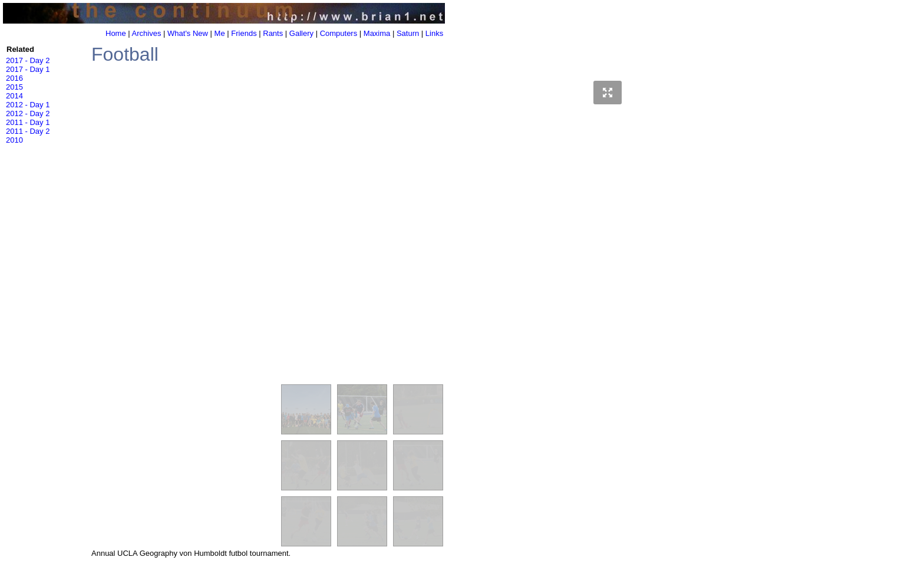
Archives (147, 33)
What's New (188, 33)
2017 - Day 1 (28, 69)
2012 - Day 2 (28, 113)
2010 (14, 140)
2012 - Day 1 (28, 105)
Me (220, 33)
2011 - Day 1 (28, 122)
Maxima (377, 33)
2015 (14, 87)
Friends (244, 33)
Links (434, 33)
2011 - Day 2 (28, 131)
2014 (14, 96)
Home (116, 33)
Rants (273, 33)
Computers (339, 33)
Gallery (301, 33)
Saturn (408, 33)
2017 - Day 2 (28, 60)
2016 (14, 78)
